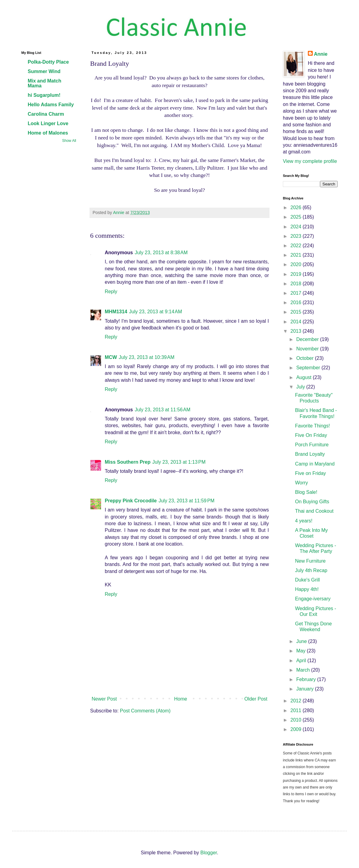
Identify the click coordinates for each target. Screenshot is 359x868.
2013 (297, 331)
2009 (297, 729)
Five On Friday (311, 435)
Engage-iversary (313, 599)
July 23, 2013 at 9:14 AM (156, 312)
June (302, 641)
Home (181, 699)
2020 (297, 264)
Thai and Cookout (314, 511)
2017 (297, 293)
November (308, 349)
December (308, 339)
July (301, 387)
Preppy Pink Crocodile (131, 501)
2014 (297, 322)
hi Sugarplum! (44, 95)
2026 (297, 207)
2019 (297, 274)
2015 (297, 312)
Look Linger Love (48, 123)
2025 (297, 217)
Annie (321, 54)
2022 (297, 246)
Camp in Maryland (315, 464)
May (302, 651)
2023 (297, 236)
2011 (297, 710)
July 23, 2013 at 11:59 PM (187, 501)
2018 (297, 284)
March (304, 670)
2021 (297, 255)
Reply (111, 292)
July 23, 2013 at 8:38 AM (161, 253)
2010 (297, 720)
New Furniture (310, 561)
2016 (297, 302)
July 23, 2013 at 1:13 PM (179, 462)
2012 (297, 701)
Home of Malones (48, 133)
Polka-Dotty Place (48, 62)
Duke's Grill (307, 580)
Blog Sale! (306, 492)
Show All (69, 141)
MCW (111, 357)
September (309, 368)
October (306, 358)
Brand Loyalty (310, 454)
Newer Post (104, 699)
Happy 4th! (307, 589)
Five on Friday (310, 473)
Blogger (209, 853)
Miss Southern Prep (128, 462)
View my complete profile (310, 161)
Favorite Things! (312, 426)
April (302, 661)
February (307, 679)
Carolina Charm (46, 114)
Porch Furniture (312, 445)
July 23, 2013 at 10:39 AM (147, 357)
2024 (297, 227)
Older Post (256, 699)
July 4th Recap (311, 570)
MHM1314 (116, 312)
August (304, 377)
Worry (301, 483)
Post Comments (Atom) (145, 711)
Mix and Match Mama (44, 83)
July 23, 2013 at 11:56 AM (162, 410)
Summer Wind (44, 71)
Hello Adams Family (51, 105)
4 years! (304, 521)
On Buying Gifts (312, 502)
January (306, 689)
